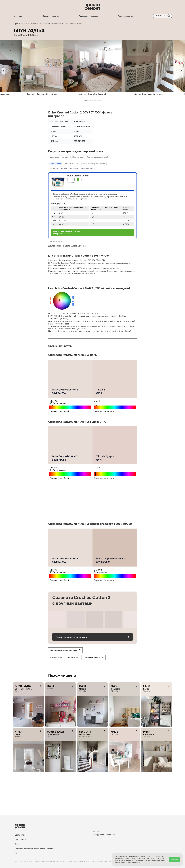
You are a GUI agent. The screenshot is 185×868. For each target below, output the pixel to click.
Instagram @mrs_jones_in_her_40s (148, 94)
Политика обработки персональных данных (34, 849)
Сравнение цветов (51, 16)
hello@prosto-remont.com (104, 835)
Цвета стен (20, 835)
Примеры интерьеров (88, 16)
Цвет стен (19, 16)
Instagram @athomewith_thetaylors (43, 94)
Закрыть (175, 860)
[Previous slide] (3, 71)
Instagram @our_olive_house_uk (92, 94)
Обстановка (20, 840)
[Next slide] (182, 71)
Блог (17, 844)
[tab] (84, 100)
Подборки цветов (125, 16)
